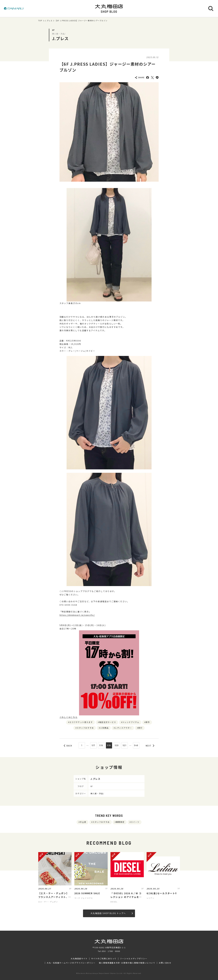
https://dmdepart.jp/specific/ (77, 615)
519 (109, 745)
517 (93, 745)
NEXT (150, 746)
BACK (68, 746)
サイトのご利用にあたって (104, 959)
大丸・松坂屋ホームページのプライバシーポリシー (71, 963)
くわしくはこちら (69, 717)
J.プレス (49, 21)
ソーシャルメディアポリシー (134, 959)
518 (101, 745)
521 (125, 745)
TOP (40, 21)
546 (136, 745)
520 (117, 745)
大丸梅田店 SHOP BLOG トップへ (112, 913)
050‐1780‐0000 (111, 951)
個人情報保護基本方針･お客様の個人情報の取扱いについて (127, 963)
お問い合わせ (165, 963)
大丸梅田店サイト (79, 959)
